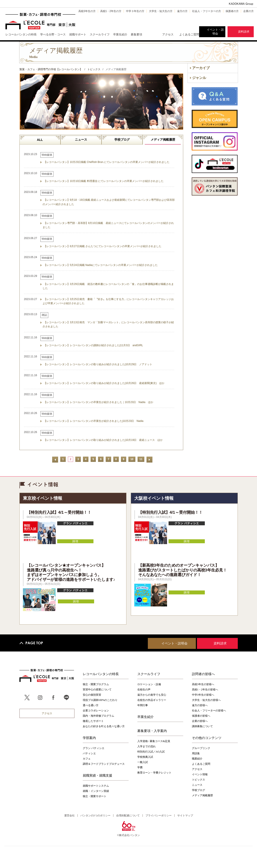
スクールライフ (149, 674)
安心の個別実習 (92, 695)
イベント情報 (200, 774)
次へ (149, 460)
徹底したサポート (93, 721)
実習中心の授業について (97, 690)
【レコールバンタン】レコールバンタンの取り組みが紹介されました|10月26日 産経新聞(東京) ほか (104, 383)
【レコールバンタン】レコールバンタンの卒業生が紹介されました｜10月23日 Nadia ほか (98, 402)
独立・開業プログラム (96, 684)
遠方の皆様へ (200, 705)
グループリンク (201, 748)
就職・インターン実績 (96, 791)
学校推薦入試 (145, 757)
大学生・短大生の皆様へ (206, 700)
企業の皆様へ (200, 721)
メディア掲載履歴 (163, 140)
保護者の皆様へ (201, 716)
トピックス (198, 780)
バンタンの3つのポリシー (95, 816)
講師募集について (202, 726)
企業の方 (248, 11)
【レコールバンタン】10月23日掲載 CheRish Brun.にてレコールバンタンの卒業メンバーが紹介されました (107, 162)
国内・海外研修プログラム (98, 716)
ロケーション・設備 (149, 684)
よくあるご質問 (189, 34)
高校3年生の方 (87, 11)
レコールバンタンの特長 (101, 674)
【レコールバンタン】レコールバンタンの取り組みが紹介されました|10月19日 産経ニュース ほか (103, 440)
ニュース (81, 140)
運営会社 (69, 816)
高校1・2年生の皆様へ (205, 690)
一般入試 (143, 762)
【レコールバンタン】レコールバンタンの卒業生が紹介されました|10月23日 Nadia (94, 421)
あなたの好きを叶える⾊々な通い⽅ (104, 726)
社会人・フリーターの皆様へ (209, 711)
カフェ (87, 759)
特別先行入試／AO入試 (151, 752)
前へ (55, 460)
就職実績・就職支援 (97, 775)
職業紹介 (197, 759)
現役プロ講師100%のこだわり (100, 700)
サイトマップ (185, 816)
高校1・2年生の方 (111, 11)
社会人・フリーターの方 (207, 11)
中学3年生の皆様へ (203, 695)
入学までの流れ (147, 746)
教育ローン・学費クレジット (154, 773)
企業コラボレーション (96, 711)
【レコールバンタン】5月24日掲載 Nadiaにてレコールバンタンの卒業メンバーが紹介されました (101, 265)
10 (132, 459)
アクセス (168, 34)
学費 (140, 767)
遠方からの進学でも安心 (152, 695)
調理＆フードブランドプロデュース (104, 764)
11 (141, 459)
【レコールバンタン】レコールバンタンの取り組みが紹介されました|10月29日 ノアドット (98, 364)
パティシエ (89, 753)
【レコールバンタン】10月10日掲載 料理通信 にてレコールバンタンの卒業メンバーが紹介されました (104, 181)
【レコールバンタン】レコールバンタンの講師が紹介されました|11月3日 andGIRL (93, 345)
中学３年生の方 (135, 11)
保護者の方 (232, 11)
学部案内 (89, 738)
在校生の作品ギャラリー (152, 700)
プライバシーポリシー (159, 816)
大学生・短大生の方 (161, 11)
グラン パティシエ (94, 748)
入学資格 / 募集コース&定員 (154, 741)
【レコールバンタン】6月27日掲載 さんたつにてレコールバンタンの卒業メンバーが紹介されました (103, 246)
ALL (40, 140)
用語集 (196, 753)
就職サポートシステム (96, 786)
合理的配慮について (128, 816)
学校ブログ (122, 140)
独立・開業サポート (95, 796)
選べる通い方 (91, 705)
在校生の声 (144, 690)
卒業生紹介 (146, 717)
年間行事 (143, 705)
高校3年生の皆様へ (203, 684)
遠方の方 (182, 11)
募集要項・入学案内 (152, 731)
